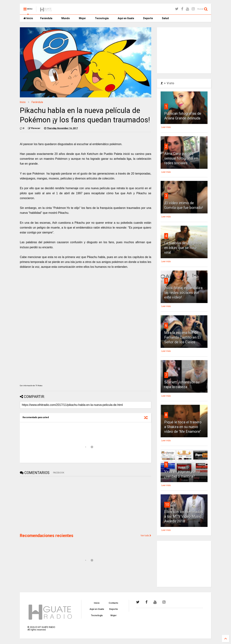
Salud (165, 18)
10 (167, 505)
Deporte (148, 18)
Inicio (28, 18)
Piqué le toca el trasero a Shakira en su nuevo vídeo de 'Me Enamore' (183, 427)
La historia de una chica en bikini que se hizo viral (183, 248)
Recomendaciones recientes (47, 536)
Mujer (82, 18)
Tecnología (102, 18)
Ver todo (146, 536)
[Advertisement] (47, 504)
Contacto (113, 603)
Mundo (66, 18)
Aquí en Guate (126, 18)
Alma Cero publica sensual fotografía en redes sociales (181, 158)
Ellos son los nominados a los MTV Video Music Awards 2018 (184, 516)
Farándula (46, 18)
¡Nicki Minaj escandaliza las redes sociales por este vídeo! (183, 293)
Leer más (166, 127)
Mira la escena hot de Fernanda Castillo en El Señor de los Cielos (182, 337)
